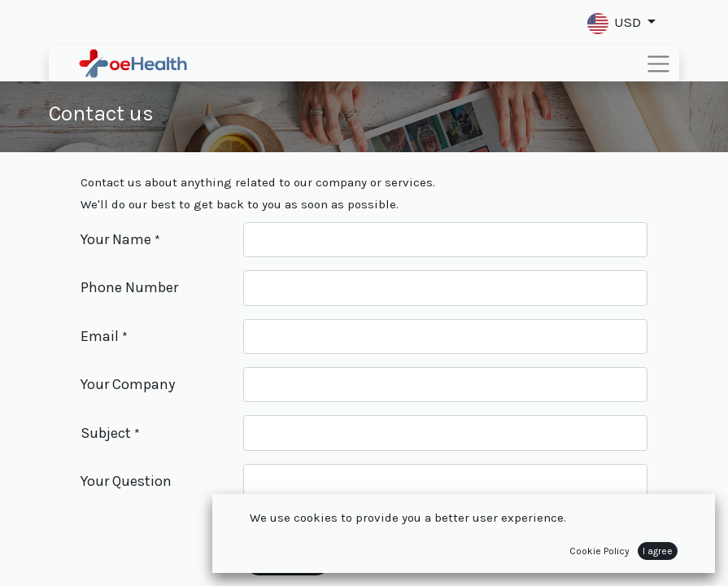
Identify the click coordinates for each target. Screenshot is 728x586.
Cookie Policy (599, 551)
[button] (621, 23)
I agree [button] (658, 551)
